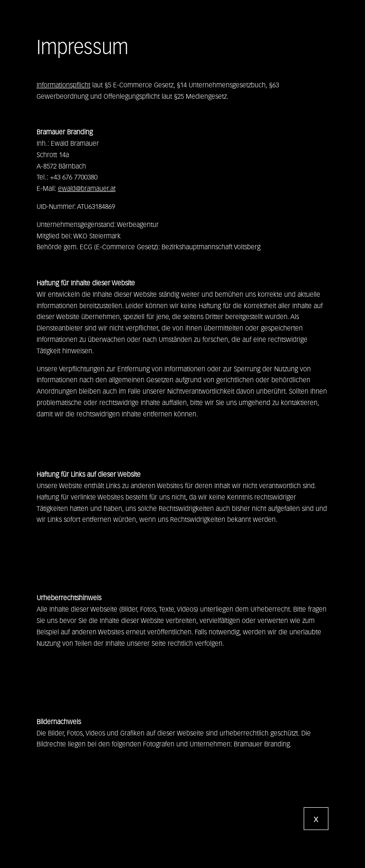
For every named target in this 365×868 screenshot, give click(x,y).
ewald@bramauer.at (87, 189)
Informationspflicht (63, 85)
